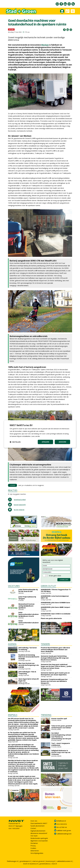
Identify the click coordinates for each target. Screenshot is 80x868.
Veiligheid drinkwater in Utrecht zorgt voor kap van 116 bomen (61, 752)
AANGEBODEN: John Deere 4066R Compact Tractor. (55, 608)
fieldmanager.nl (12, 861)
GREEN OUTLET (48, 586)
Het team (34, 836)
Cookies (33, 848)
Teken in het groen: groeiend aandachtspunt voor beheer (62, 727)
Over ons (34, 821)
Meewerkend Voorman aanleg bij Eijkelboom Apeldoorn (26, 606)
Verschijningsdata (37, 853)
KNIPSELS (13, 715)
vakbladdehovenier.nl (64, 861)
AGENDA (12, 644)
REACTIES (13, 490)
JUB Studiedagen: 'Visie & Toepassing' (27, 673)
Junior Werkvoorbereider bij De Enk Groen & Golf (28, 590)
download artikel (20, 500)
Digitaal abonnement (38, 831)
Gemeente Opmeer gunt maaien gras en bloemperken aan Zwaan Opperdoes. (55, 674)
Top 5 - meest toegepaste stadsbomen (61, 744)
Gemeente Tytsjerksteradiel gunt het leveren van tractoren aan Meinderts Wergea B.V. (54, 681)
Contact (33, 828)
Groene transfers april (59, 719)
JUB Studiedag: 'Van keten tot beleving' (28, 649)
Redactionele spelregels (39, 838)
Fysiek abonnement (37, 826)
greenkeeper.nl (25, 861)
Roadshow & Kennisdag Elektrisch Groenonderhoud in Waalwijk (29, 657)
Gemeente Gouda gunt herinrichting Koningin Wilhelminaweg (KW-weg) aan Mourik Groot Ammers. (55, 658)
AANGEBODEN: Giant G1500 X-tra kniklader (56, 614)
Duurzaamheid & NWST (39, 823)
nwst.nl (54, 864)
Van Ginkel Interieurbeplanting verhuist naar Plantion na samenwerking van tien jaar (61, 736)
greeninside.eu (45, 864)
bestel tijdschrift (20, 505)
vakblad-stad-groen (64, 830)
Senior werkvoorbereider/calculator (29, 622)
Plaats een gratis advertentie (51, 618)
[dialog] (40, 434)
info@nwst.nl (61, 821)
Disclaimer (34, 843)
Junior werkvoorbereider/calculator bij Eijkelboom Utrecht (29, 614)
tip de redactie (19, 510)
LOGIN (13, 485)
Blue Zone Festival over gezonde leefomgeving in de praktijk (29, 665)
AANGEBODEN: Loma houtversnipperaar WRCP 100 (55, 597)
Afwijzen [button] (45, 442)
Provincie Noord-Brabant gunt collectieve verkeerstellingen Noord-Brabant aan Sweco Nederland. (55, 650)
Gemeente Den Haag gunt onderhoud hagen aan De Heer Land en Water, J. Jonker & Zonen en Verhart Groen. (56, 666)
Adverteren (35, 851)
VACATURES (14, 586)
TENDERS (45, 644)
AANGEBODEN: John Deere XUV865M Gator (55, 603)
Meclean (45, 45)
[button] (15, 442)
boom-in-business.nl (31, 864)
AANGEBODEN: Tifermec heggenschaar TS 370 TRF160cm (56, 590)
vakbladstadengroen (64, 834)
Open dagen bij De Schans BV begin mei (29, 680)
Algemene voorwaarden (39, 841)
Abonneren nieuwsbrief (39, 833)
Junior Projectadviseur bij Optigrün (27, 598)
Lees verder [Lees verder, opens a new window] (36, 436)
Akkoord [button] (62, 442)
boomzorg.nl (51, 861)
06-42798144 (62, 827)
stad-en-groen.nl (38, 861)
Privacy (33, 846)
